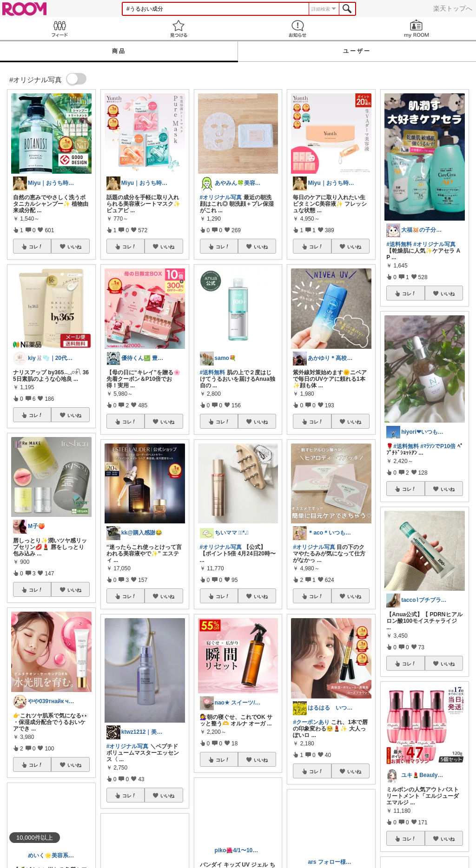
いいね (74, 247)
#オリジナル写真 (128, 746)
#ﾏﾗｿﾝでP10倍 (438, 446)
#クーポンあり (311, 722)
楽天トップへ (453, 8)
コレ (36, 247)
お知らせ (297, 29)
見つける (178, 29)
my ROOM (416, 29)
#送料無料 (213, 372)
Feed (59, 29)
